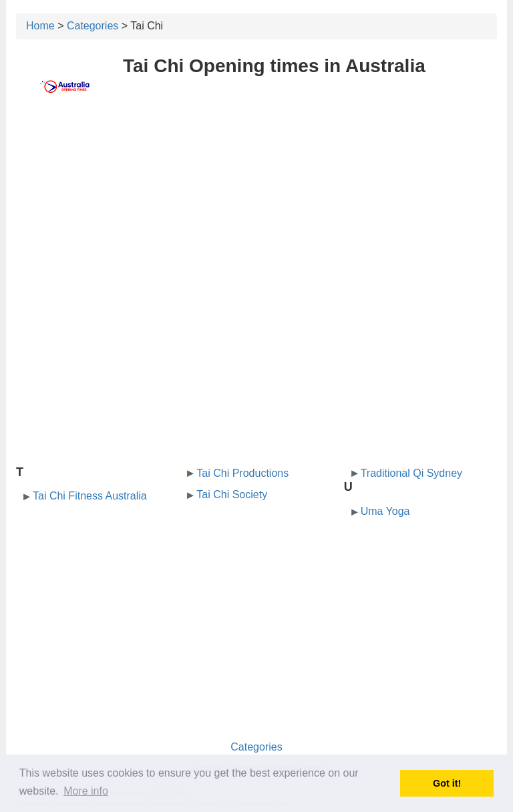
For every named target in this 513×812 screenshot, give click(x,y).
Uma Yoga (385, 511)
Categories (93, 26)
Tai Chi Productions (242, 473)
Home (40, 26)
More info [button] (86, 791)
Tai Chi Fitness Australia (90, 496)
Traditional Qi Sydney (411, 473)
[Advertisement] (256, 212)
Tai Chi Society (232, 494)
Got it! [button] (447, 783)
